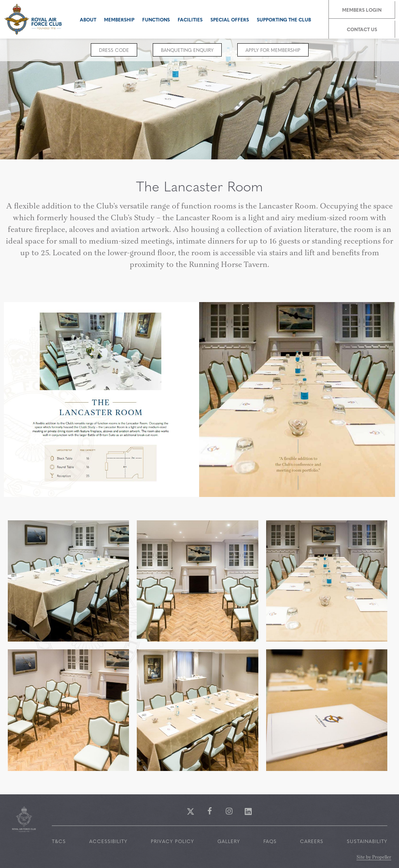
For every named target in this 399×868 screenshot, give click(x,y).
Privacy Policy (172, 841)
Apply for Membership (273, 50)
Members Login (362, 10)
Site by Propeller (374, 858)
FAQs (270, 841)
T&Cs (59, 841)
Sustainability (367, 841)
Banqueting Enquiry (187, 50)
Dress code (114, 50)
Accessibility (108, 841)
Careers (312, 841)
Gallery (229, 841)
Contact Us (362, 29)
